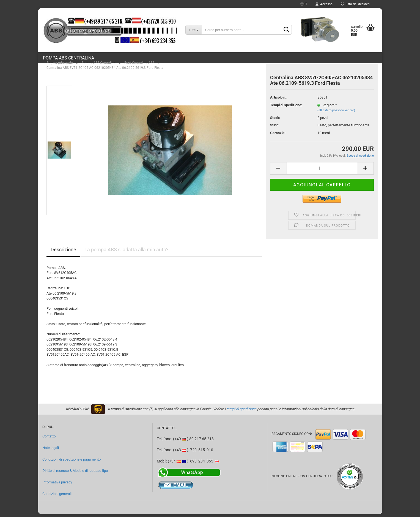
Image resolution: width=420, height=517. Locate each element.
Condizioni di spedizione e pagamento (72, 462)
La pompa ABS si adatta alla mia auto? (127, 253)
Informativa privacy (57, 485)
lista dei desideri (355, 4)
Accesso (324, 4)
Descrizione (63, 253)
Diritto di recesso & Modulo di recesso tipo (75, 474)
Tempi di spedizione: (286, 108)
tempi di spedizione (241, 412)
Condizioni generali (57, 497)
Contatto (49, 440)
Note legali (51, 451)
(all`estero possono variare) (336, 113)
